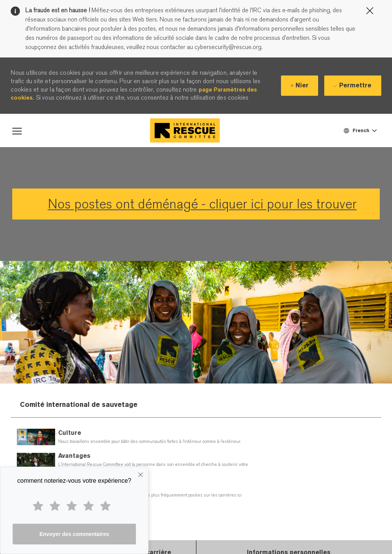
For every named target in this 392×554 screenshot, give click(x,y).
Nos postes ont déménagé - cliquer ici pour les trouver (202, 204)
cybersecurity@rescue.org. (228, 47)
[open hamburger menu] (17, 130)
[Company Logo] (185, 130)
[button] (360, 130)
